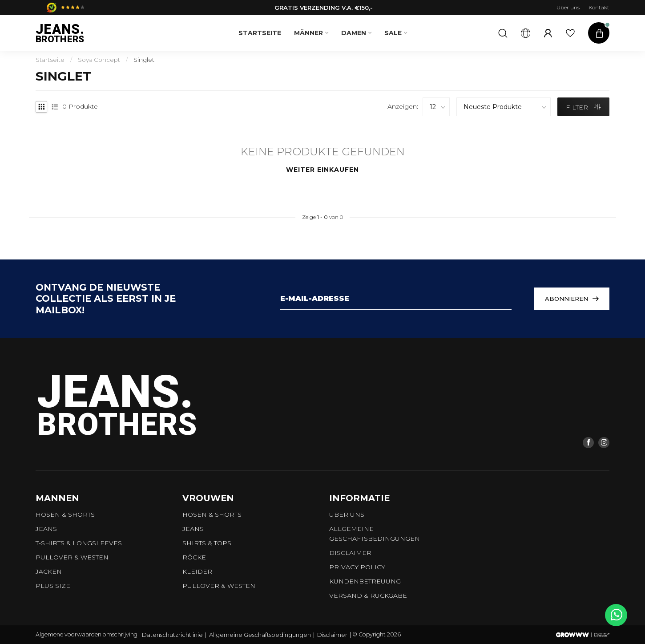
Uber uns (568, 7)
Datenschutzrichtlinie (172, 635)
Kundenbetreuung (365, 581)
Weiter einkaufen (322, 170)
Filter (583, 107)
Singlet (144, 60)
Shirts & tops (207, 543)
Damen (354, 33)
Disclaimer (350, 553)
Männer (308, 33)
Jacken (49, 571)
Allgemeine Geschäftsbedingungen (375, 534)
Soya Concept (99, 60)
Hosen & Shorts (65, 514)
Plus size (53, 586)
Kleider (197, 571)
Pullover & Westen (72, 557)
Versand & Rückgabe (368, 595)
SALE (393, 33)
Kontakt (599, 7)
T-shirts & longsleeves (79, 543)
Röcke (194, 557)
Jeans (46, 529)
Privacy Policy (357, 567)
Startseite (260, 33)
